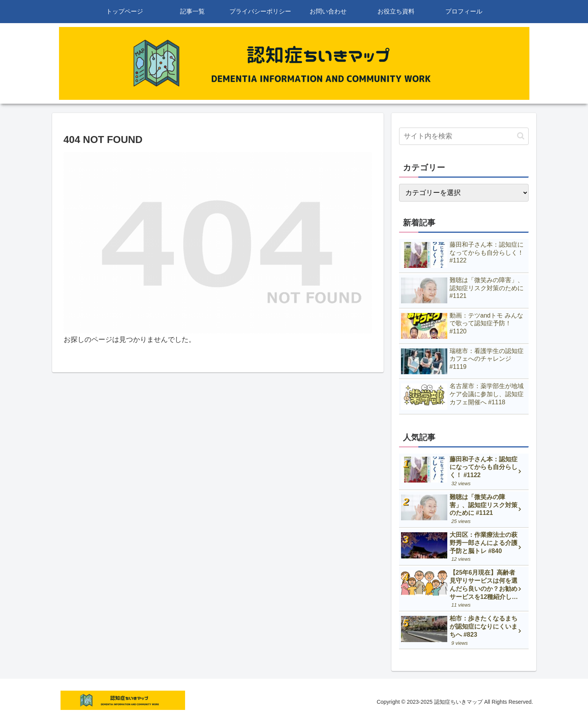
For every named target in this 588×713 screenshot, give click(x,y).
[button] (521, 136)
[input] (464, 136)
